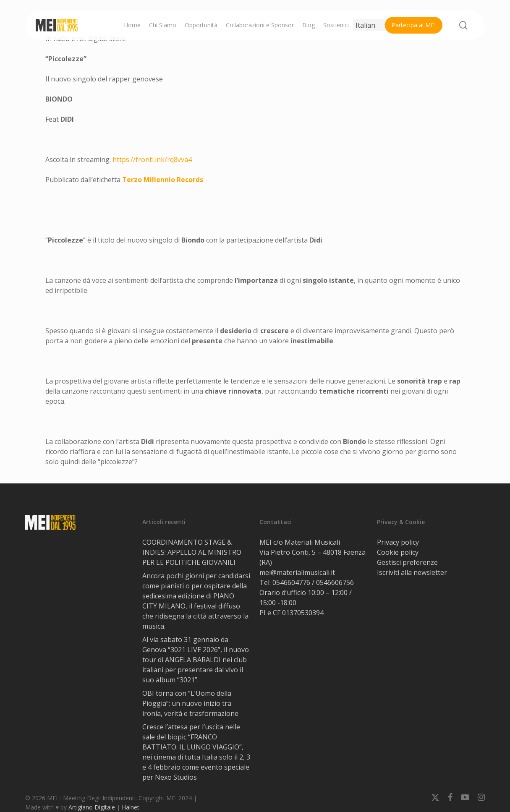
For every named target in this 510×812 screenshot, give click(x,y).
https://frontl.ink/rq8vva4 (152, 159)
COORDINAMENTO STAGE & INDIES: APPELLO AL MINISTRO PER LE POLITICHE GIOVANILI (192, 552)
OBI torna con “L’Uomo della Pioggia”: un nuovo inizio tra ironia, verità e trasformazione (190, 703)
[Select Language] (372, 25)
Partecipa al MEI (414, 25)
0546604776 (291, 582)
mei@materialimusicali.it (297, 572)
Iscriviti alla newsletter (412, 572)
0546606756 (335, 582)
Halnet (131, 807)
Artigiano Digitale (92, 807)
